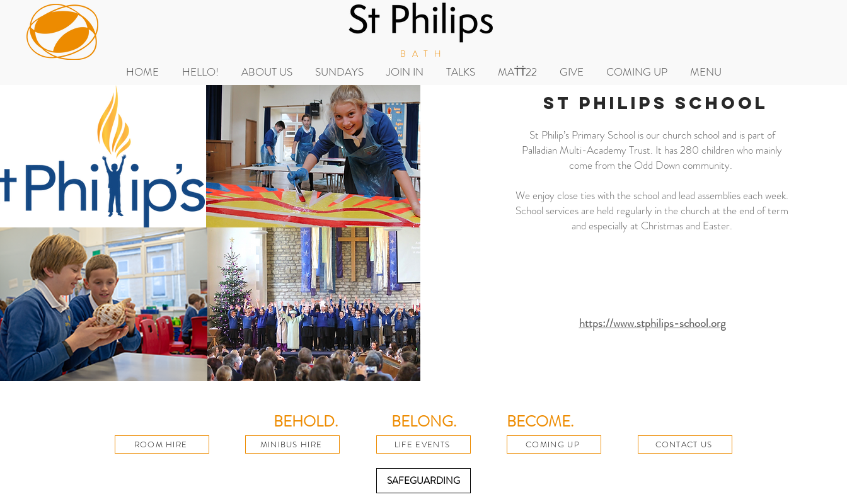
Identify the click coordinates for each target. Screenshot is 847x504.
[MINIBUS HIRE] (292, 444)
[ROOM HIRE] (162, 444)
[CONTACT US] (685, 444)
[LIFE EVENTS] (423, 444)
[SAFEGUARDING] (423, 481)
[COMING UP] (554, 444)
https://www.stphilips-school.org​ (652, 323)
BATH (424, 54)
